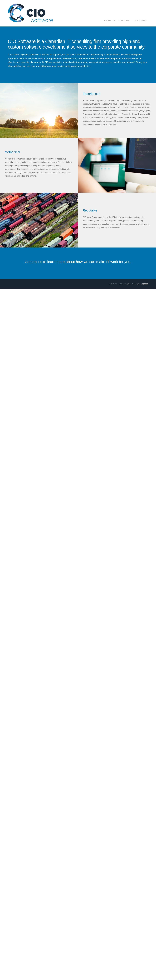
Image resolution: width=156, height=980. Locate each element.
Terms (139, 284)
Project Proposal (132, 284)
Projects (110, 21)
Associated (140, 21)
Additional (125, 21)
